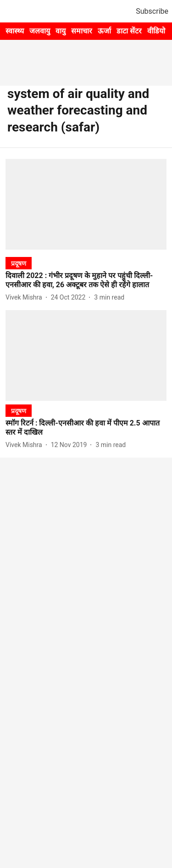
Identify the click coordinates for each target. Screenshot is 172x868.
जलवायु (40, 31)
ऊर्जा (104, 31)
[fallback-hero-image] (86, 204)
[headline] (86, 281)
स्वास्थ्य (15, 31)
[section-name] (19, 263)
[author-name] (26, 298)
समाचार (82, 31)
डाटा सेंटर (129, 31)
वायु (61, 31)
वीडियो (156, 31)
